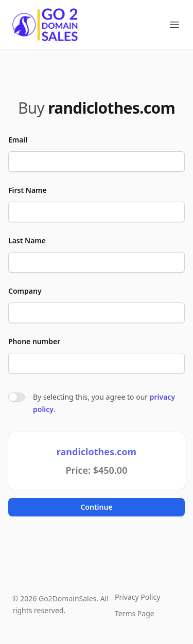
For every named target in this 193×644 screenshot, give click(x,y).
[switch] (16, 397)
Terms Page (135, 613)
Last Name (27, 240)
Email (18, 140)
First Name (28, 190)
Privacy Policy (137, 597)
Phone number (34, 341)
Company (25, 291)
